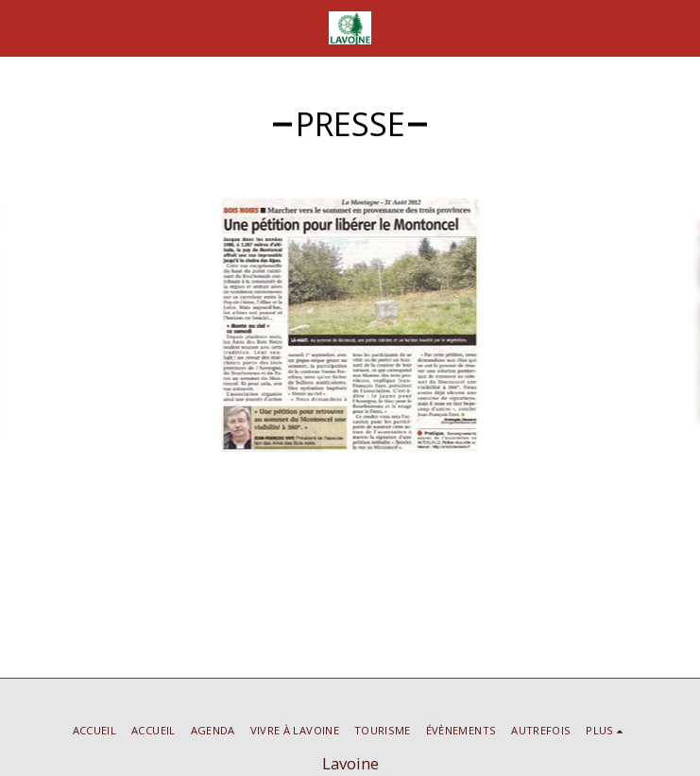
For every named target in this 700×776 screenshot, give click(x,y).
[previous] (28, 325)
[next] (672, 325)
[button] (21, 27)
